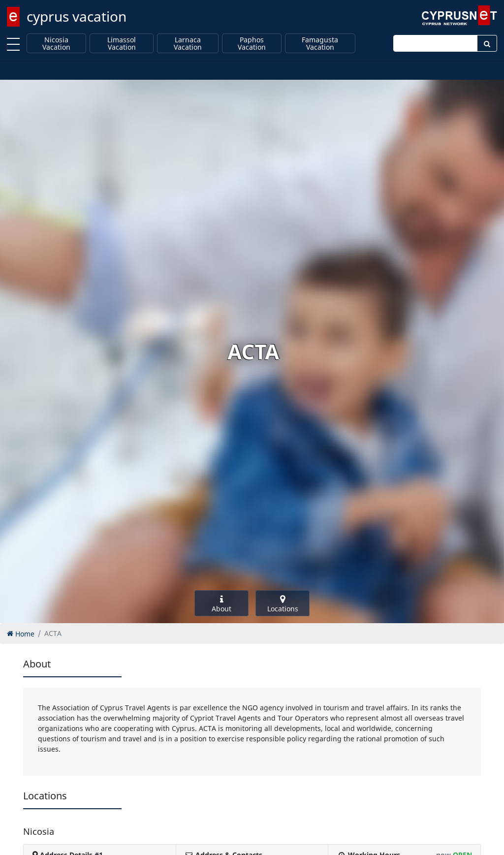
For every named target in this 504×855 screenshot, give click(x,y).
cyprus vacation (77, 16)
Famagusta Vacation (320, 44)
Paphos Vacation (252, 44)
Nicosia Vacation (56, 44)
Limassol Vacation (122, 44)
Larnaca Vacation (188, 44)
